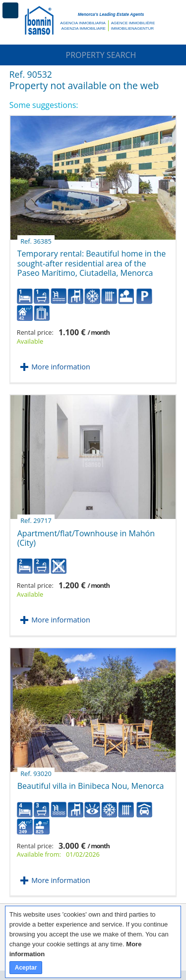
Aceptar (26, 968)
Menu (10, 10)
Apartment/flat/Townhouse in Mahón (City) (86, 534)
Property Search (93, 55)
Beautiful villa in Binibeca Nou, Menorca (91, 782)
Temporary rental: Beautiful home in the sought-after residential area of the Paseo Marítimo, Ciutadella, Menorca (92, 259)
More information (61, 367)
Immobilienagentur (132, 28)
